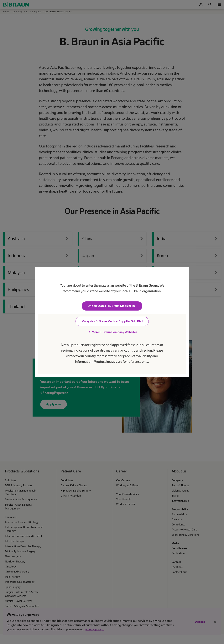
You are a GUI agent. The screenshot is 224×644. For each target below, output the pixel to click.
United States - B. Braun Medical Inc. (112, 306)
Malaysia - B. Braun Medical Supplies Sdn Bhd (112, 321)
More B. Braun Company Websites (112, 332)
